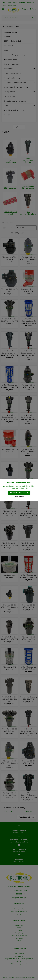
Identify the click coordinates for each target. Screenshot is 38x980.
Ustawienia (19, 497)
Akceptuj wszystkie (19, 493)
